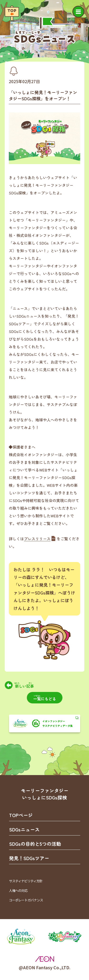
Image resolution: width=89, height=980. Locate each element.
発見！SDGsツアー (29, 858)
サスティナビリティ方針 (26, 881)
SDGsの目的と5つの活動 (35, 844)
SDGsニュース (24, 829)
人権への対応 (18, 890)
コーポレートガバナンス (26, 900)
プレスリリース (37, 539)
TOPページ (21, 815)
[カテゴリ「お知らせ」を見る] (14, 71)
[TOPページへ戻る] (12, 13)
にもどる (45, 698)
